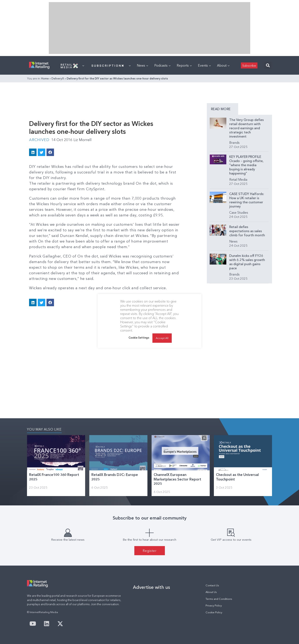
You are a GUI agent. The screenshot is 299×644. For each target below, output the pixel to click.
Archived (39, 140)
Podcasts (162, 65)
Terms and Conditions (219, 599)
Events (204, 65)
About (223, 65)
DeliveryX (58, 78)
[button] (268, 65)
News (142, 65)
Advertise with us (151, 587)
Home (45, 78)
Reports (184, 65)
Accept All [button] (162, 338)
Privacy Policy (214, 606)
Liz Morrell (83, 140)
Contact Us (212, 585)
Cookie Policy (214, 612)
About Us (211, 592)
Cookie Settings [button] (139, 338)
